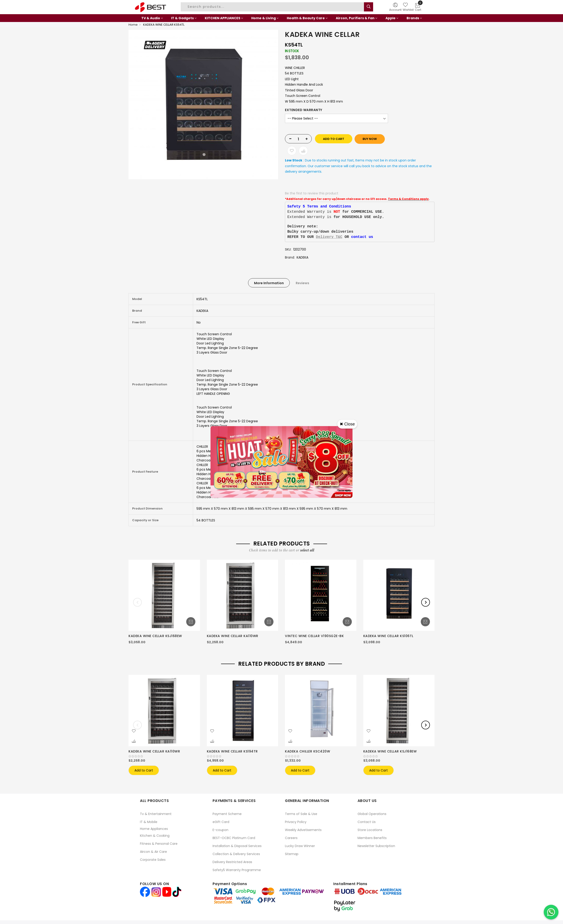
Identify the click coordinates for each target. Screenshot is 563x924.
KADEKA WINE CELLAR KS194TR (232, 751)
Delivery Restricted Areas (232, 862)
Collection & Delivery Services (236, 854)
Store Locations (370, 830)
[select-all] (307, 550)
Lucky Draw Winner (300, 846)
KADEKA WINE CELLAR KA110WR (233, 636)
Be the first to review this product (312, 193)
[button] (134, 731)
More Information (269, 283)
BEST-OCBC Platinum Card (234, 838)
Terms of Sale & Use (301, 814)
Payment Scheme (227, 814)
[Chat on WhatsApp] (551, 912)
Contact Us (367, 822)
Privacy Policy (296, 822)
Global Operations (372, 814)
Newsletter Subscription (376, 846)
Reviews (302, 283)
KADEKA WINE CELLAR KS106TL (388, 636)
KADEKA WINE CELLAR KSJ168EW (155, 636)
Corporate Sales (153, 860)
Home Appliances (154, 829)
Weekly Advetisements (303, 830)
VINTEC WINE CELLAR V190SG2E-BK (314, 636)
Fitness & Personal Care (159, 844)
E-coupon (220, 830)
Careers (291, 838)
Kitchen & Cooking (155, 836)
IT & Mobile (149, 822)
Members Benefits (372, 838)
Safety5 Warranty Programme (237, 870)
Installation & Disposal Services (237, 846)
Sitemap (292, 854)
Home (133, 25)
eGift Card (221, 822)
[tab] (269, 283)
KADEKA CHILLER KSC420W (307, 751)
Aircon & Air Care (153, 852)
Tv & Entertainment (156, 814)
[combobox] (273, 7)
